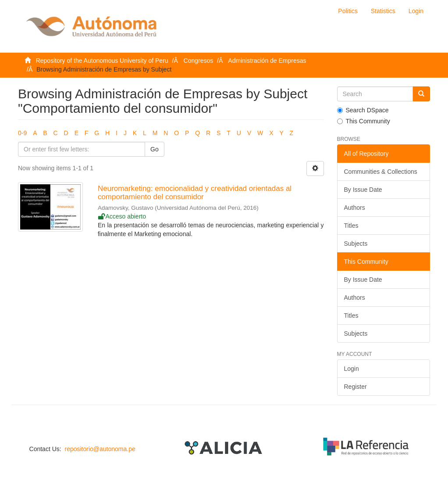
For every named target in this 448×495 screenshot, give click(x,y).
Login (352, 369)
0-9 (22, 133)
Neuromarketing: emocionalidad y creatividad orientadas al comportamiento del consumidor (195, 193)
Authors (355, 208)
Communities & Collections (381, 172)
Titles (351, 226)
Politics (348, 11)
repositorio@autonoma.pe (100, 449)
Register (356, 387)
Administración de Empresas (267, 61)
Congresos (199, 61)
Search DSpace (363, 110)
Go (155, 149)
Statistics (383, 11)
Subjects (356, 244)
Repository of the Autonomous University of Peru (102, 61)
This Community (364, 121)
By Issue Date (363, 190)
